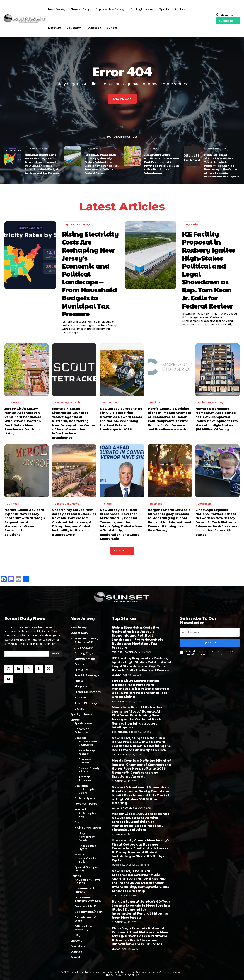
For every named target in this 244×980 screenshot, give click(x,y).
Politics (107, 504)
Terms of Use (216, 654)
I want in (210, 643)
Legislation (93, 149)
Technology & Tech (216, 149)
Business (156, 403)
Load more (122, 551)
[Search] (55, 654)
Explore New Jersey (37, 149)
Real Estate (153, 149)
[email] (210, 632)
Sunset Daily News (67, 504)
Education (204, 504)
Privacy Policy (223, 651)
